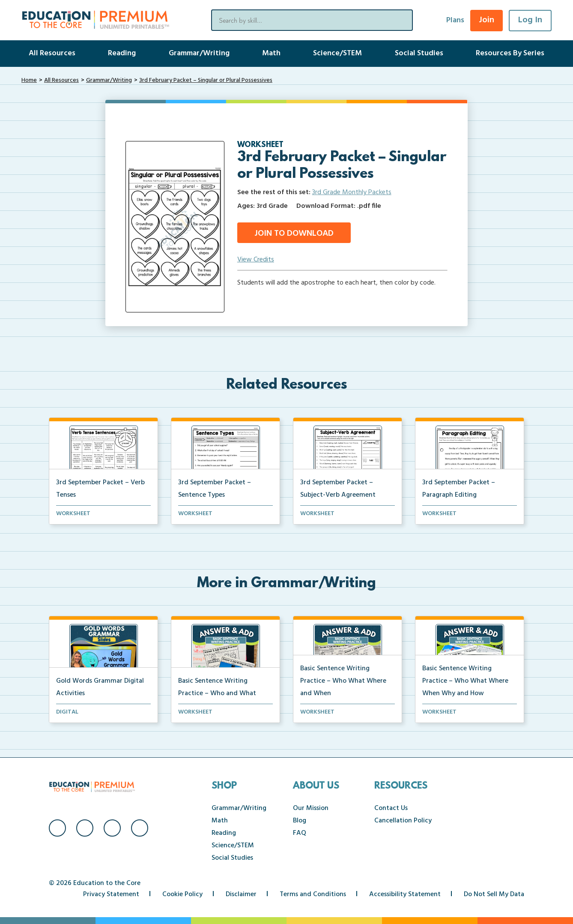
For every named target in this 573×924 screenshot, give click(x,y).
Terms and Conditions (313, 894)
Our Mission (311, 808)
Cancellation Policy (403, 821)
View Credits (256, 260)
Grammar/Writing (199, 53)
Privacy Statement (111, 894)
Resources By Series (510, 53)
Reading (122, 53)
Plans (455, 20)
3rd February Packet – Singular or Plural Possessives (206, 80)
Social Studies (419, 53)
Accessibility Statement (405, 894)
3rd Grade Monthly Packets (352, 192)
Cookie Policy (182, 894)
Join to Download (294, 234)
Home (29, 80)
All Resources (52, 53)
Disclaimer (241, 894)
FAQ (300, 833)
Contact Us (391, 808)
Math (271, 53)
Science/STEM (337, 53)
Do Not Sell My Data (494, 894)
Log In (530, 20)
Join (486, 20)
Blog (300, 821)
